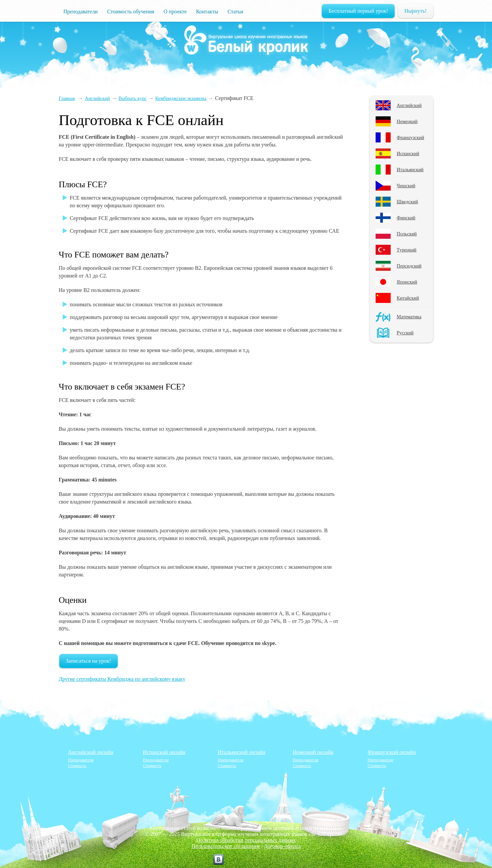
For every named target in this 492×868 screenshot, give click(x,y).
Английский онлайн (91, 752)
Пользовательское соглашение (226, 846)
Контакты (207, 12)
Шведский (407, 202)
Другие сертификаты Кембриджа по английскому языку (122, 679)
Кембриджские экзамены (181, 98)
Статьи (235, 12)
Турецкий (407, 250)
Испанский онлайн (164, 752)
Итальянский (410, 170)
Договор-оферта (282, 846)
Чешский (406, 186)
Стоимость (77, 766)
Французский (410, 137)
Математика (409, 317)
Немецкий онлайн (313, 752)
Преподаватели (81, 12)
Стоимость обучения (131, 12)
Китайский (408, 298)
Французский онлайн (392, 752)
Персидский (409, 266)
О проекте (175, 12)
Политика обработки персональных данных (246, 840)
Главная (67, 98)
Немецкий (407, 121)
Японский (407, 282)
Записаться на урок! (89, 661)
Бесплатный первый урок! (358, 11)
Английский (409, 105)
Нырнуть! (415, 11)
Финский (406, 218)
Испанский (408, 153)
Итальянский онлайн (241, 752)
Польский (407, 234)
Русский (405, 333)
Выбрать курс (132, 98)
